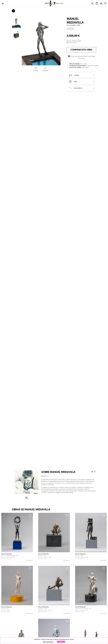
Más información (48, 642)
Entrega (74, 75)
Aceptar (61, 642)
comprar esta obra (81, 50)
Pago (73, 82)
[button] (41, 41)
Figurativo (71, 29)
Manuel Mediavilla (75, 21)
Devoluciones (75, 88)
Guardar (36, 69)
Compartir (45, 69)
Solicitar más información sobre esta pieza (81, 57)
